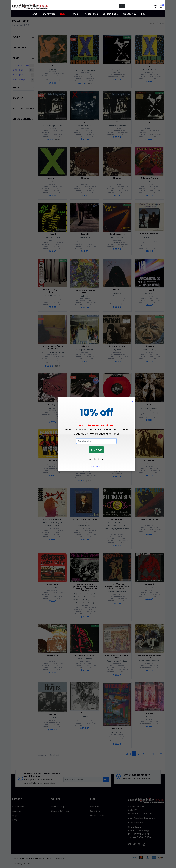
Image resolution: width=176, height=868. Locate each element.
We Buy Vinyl (130, 14)
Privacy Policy (96, 466)
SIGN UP (96, 450)
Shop (75, 14)
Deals (62, 14)
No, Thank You (96, 459)
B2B (143, 14)
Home (34, 14)
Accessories (91, 14)
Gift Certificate (110, 14)
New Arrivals (48, 14)
